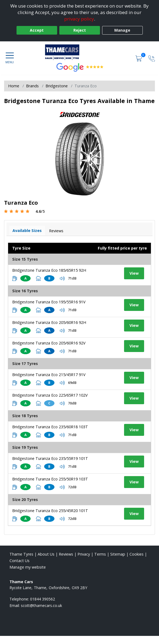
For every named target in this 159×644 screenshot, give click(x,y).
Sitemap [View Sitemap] (118, 554)
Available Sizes (27, 230)
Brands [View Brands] (32, 86)
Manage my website (28, 567)
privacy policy (79, 19)
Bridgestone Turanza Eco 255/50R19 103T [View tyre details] (50, 479)
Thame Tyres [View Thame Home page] (21, 554)
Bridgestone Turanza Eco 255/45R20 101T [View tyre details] (50, 511)
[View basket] (139, 58)
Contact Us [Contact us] (20, 561)
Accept (37, 30)
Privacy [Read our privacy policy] (84, 554)
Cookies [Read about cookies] (137, 554)
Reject (80, 30)
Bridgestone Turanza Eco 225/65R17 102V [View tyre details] (50, 395)
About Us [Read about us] (46, 554)
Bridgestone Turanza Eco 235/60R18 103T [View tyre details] (50, 427)
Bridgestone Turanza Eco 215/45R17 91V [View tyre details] (49, 375)
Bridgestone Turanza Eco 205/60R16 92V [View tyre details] (49, 343)
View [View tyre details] (134, 273)
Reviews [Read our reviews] (66, 554)
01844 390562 (43, 599)
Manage (122, 30)
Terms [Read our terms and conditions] (100, 554)
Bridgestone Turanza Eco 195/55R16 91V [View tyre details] (49, 302)
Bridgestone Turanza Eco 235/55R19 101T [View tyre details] (50, 458)
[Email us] (41, 605)
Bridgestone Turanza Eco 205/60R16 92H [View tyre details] (49, 322)
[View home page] (80, 52)
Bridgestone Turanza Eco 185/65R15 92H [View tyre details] (49, 270)
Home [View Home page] (14, 86)
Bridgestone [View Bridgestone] (57, 86)
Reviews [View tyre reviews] (56, 231)
